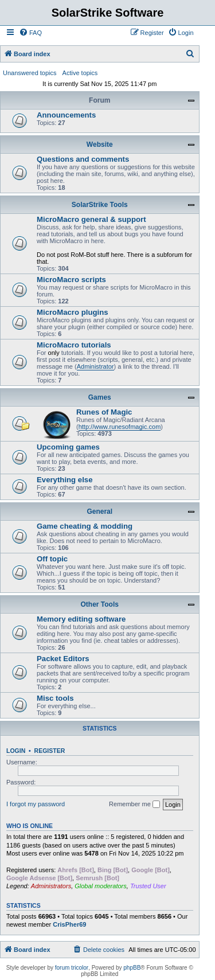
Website (100, 145)
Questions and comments (83, 159)
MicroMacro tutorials (74, 345)
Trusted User (148, 886)
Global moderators (101, 886)
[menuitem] (30, 33)
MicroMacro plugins (73, 312)
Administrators (51, 886)
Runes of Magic (104, 412)
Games (100, 397)
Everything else (64, 480)
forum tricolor (72, 968)
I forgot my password (36, 804)
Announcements (66, 115)
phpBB (132, 968)
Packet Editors (63, 659)
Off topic (52, 559)
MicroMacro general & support (91, 219)
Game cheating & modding (85, 526)
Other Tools (100, 604)
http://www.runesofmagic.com (120, 427)
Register (50, 751)
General (99, 512)
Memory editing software (81, 619)
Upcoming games (68, 447)
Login (16, 751)
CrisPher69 (69, 924)
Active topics (80, 73)
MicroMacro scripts (71, 280)
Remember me (134, 805)
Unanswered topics (30, 73)
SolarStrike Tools (100, 205)
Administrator (95, 366)
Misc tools (55, 698)
